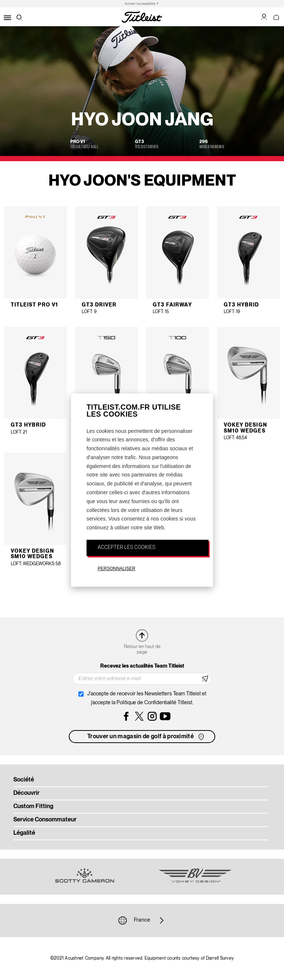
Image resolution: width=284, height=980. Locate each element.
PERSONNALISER (116, 569)
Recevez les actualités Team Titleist (142, 666)
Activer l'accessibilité (140, 4)
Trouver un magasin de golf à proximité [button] (146, 737)
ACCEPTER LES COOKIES (126, 547)
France (142, 920)
